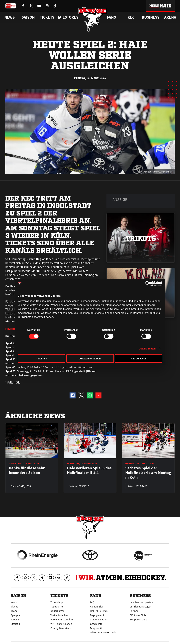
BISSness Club (138, 615)
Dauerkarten (57, 611)
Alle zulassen (139, 359)
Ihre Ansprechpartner (142, 602)
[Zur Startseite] (93, 21)
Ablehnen (41, 359)
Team (14, 611)
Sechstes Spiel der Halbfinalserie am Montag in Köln (148, 472)
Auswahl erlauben (90, 359)
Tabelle (15, 619)
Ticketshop (57, 602)
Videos (14, 606)
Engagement (97, 615)
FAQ (92, 602)
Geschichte (96, 624)
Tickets (47, 17)
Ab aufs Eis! (96, 606)
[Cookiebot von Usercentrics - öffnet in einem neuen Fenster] (148, 284)
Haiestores (67, 17)
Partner (134, 611)
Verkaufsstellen (59, 615)
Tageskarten (57, 606)
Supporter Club (138, 619)
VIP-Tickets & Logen (61, 624)
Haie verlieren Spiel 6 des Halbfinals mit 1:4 (89, 470)
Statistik (15, 624)
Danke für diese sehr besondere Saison (27, 470)
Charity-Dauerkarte (61, 628)
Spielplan (16, 615)
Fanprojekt (96, 628)
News (14, 602)
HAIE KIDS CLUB (99, 611)
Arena (170, 17)
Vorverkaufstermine (62, 619)
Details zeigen (147, 348)
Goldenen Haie (98, 619)
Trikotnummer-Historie (103, 632)
